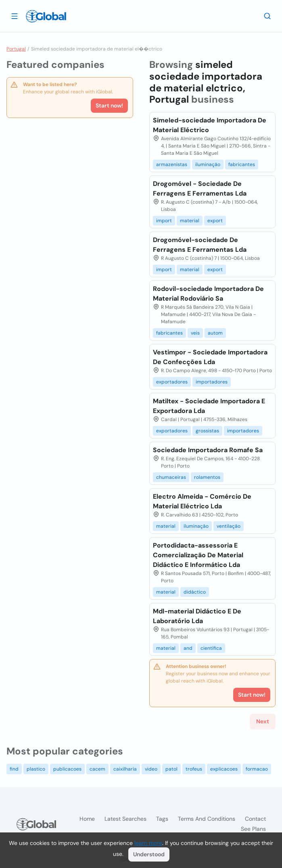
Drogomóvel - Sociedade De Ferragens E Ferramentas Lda (200, 189)
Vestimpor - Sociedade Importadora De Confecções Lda (210, 357)
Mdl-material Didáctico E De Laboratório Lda (197, 616)
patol (171, 769)
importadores (212, 382)
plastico (36, 769)
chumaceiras (171, 477)
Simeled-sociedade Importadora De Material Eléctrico (210, 125)
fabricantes (242, 164)
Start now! (109, 105)
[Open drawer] (15, 16)
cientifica (211, 648)
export (215, 221)
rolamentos (207, 477)
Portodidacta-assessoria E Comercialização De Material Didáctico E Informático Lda (198, 555)
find (14, 769)
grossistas (207, 431)
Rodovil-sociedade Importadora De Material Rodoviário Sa (208, 294)
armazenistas (172, 164)
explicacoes (224, 769)
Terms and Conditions (207, 819)
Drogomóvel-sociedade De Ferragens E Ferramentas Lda (200, 245)
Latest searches (125, 819)
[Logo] (46, 16)
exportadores (172, 382)
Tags (162, 819)
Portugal (16, 49)
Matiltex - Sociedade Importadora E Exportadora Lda (209, 406)
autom (215, 333)
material (190, 221)
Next (263, 721)
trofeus (194, 769)
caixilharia (125, 769)
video (151, 769)
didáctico (195, 592)
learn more (148, 843)
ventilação (229, 526)
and (188, 648)
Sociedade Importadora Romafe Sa (208, 450)
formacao (257, 769)
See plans (253, 829)
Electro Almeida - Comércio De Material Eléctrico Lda (202, 501)
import (164, 221)
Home (87, 819)
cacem (97, 769)
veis (195, 333)
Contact (255, 819)
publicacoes (67, 769)
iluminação (208, 164)
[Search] (267, 16)
